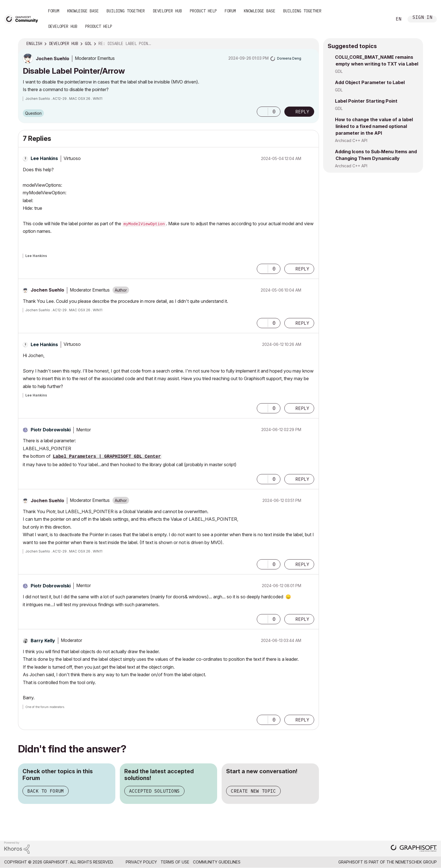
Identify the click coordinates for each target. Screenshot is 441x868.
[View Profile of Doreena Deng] (289, 58)
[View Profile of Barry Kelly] (43, 641)
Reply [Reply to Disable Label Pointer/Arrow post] (302, 112)
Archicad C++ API (351, 140)
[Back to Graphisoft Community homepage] (23, 19)
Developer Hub (167, 11)
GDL (339, 71)
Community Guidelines (217, 862)
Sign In (422, 18)
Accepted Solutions (154, 791)
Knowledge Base (83, 11)
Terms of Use (175, 862)
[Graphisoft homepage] (414, 849)
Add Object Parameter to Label (370, 82)
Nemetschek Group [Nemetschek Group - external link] (416, 862)
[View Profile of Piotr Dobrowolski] (51, 430)
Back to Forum (46, 791)
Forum (54, 11)
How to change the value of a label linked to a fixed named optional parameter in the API (374, 126)
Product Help (203, 11)
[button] (262, 112)
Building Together (126, 11)
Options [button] (311, 44)
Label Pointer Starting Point (366, 101)
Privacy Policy (141, 862)
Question (33, 113)
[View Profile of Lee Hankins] (44, 158)
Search (382, 19)
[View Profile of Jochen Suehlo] (52, 58)
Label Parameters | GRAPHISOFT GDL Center (107, 457)
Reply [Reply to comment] (302, 269)
